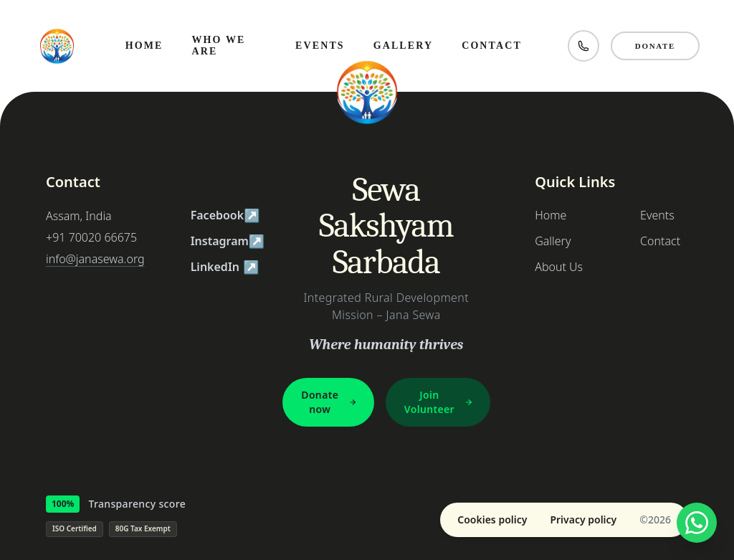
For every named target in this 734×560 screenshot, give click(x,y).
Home (550, 215)
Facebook (225, 215)
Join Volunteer (439, 402)
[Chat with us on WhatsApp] (697, 523)
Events (657, 215)
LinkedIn (225, 267)
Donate (655, 46)
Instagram (225, 241)
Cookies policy (492, 519)
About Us (559, 267)
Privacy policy (583, 519)
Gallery (553, 241)
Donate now (329, 402)
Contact (660, 241)
